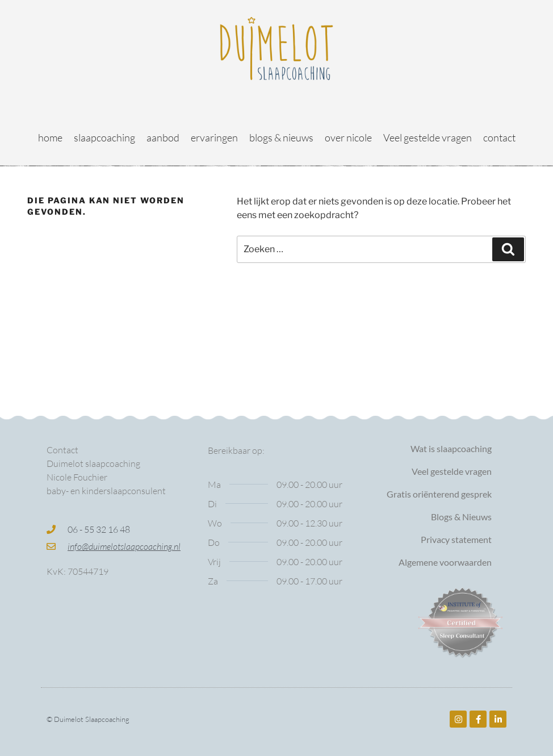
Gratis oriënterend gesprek (439, 494)
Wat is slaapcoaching (451, 448)
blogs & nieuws (281, 137)
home (50, 137)
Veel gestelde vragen (428, 137)
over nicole (348, 137)
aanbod (163, 137)
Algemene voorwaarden (445, 562)
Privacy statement (456, 539)
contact (499, 137)
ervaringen (214, 137)
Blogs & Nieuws (461, 517)
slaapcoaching (104, 137)
